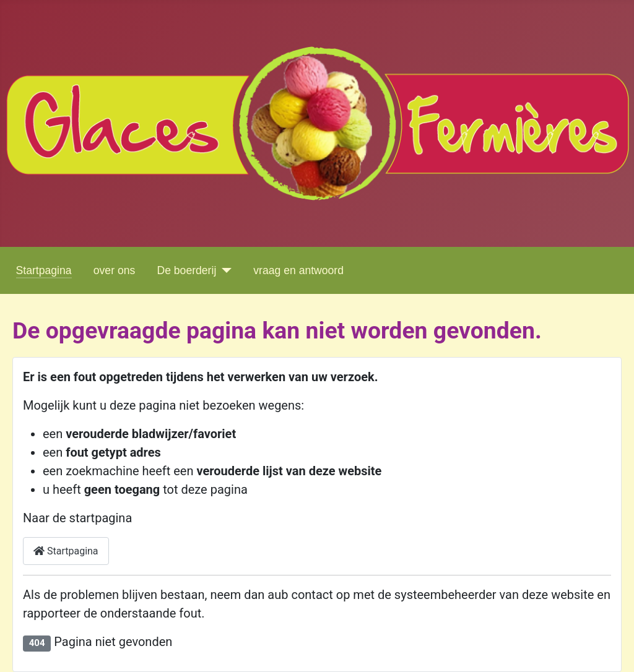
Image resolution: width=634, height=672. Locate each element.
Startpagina (44, 270)
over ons (114, 270)
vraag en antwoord (298, 270)
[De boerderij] (224, 270)
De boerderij (186, 270)
